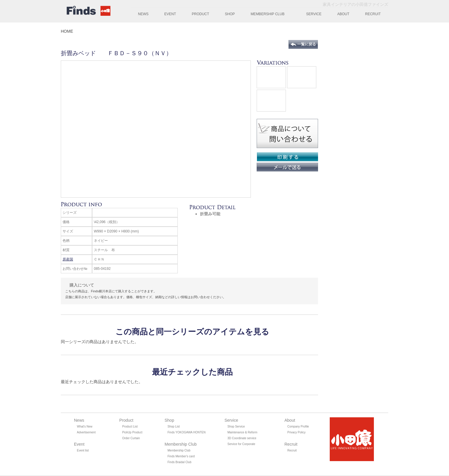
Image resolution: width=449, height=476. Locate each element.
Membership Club (179, 450)
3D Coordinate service (242, 438)
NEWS (143, 14)
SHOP (230, 14)
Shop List (174, 427)
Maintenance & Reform (242, 432)
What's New (85, 427)
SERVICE (314, 14)
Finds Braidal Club (179, 462)
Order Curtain (131, 438)
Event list (83, 450)
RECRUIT (373, 14)
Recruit (292, 450)
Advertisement (86, 432)
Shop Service (236, 427)
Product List (130, 427)
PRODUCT (200, 14)
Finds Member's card (181, 456)
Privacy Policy (296, 432)
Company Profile (298, 427)
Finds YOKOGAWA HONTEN (186, 432)
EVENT (170, 14)
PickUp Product (132, 432)
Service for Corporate (241, 444)
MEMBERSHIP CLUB (267, 14)
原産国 (68, 259)
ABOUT (343, 14)
